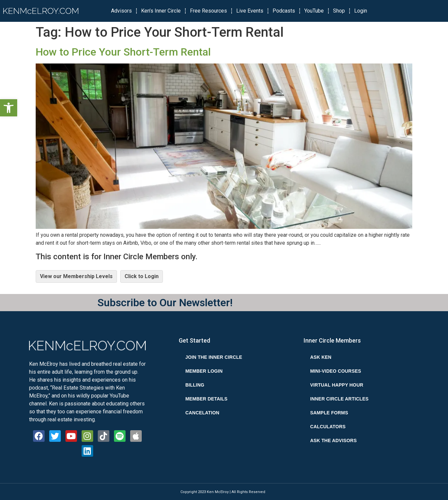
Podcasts (284, 11)
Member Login (204, 371)
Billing (195, 385)
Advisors (121, 11)
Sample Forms (329, 413)
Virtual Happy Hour (337, 385)
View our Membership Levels (76, 276)
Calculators (328, 427)
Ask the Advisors (334, 440)
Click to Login (142, 276)
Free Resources (208, 11)
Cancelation (202, 413)
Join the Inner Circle (214, 357)
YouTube (314, 11)
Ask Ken (321, 357)
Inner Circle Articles (339, 399)
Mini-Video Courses (336, 371)
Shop (339, 11)
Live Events (250, 11)
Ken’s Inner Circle (161, 11)
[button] (9, 108)
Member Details (206, 399)
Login (361, 11)
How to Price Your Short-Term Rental (123, 52)
